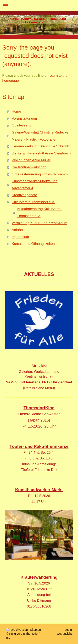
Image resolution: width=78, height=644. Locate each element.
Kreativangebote (24, 195)
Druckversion (17, 630)
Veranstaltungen (24, 118)
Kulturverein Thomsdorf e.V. (33, 202)
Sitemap (35, 630)
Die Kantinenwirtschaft (29, 167)
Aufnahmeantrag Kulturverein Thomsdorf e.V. (40, 212)
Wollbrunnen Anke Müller (31, 160)
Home (16, 111)
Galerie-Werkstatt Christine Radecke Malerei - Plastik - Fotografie (40, 136)
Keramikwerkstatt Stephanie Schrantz (41, 146)
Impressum (20, 237)
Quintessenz (21, 125)
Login (68, 630)
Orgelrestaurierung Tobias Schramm (40, 174)
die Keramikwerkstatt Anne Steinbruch (41, 153)
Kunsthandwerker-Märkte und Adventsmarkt (35, 185)
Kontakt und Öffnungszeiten (33, 244)
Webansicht (64, 634)
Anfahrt (17, 230)
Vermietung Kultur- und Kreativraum (39, 223)
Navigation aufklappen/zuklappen (39, 5)
